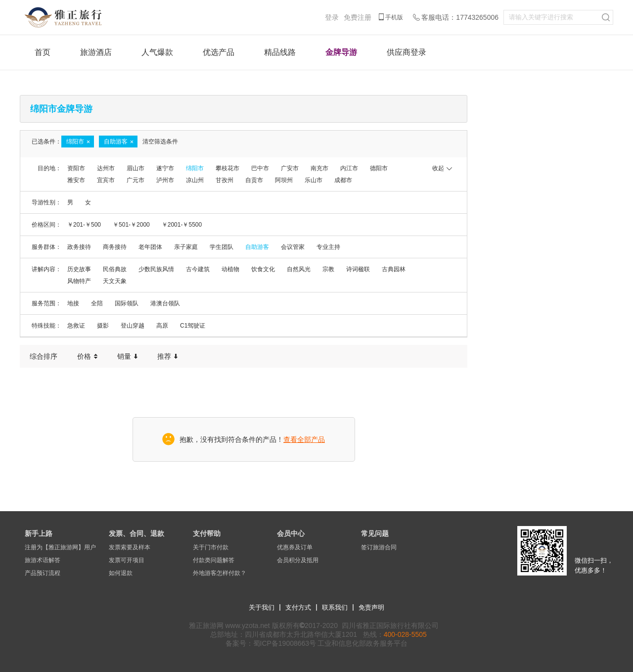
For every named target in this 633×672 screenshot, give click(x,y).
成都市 (343, 180)
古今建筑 (198, 269)
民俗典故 (115, 269)
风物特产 (79, 281)
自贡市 (254, 180)
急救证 (76, 326)
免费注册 (358, 17)
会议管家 (293, 247)
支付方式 (298, 607)
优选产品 (219, 52)
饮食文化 (263, 269)
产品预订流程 (43, 573)
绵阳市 (195, 168)
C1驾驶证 (193, 326)
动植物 (230, 269)
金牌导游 (341, 52)
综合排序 (44, 356)
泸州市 (165, 180)
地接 (73, 303)
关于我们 (262, 607)
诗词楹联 (358, 269)
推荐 (167, 356)
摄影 (103, 326)
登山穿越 (133, 326)
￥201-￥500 (84, 225)
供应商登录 (407, 52)
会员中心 (291, 533)
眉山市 (136, 168)
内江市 (349, 168)
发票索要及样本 (130, 547)
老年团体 (150, 247)
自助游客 (257, 247)
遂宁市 (165, 168)
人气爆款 (157, 52)
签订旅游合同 (379, 547)
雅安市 (76, 180)
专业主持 (328, 247)
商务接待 (115, 247)
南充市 (319, 168)
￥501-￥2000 (131, 225)
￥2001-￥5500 (182, 225)
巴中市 (260, 168)
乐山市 (314, 180)
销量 (127, 356)
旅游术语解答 (43, 560)
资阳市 (76, 168)
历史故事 (79, 269)
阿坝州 (284, 180)
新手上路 (39, 533)
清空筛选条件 (160, 142)
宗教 (328, 269)
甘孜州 (225, 180)
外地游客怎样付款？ (220, 573)
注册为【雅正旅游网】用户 (60, 547)
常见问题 (375, 533)
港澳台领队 (165, 303)
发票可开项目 (127, 560)
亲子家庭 (186, 247)
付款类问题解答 (214, 560)
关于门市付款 (211, 547)
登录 (332, 17)
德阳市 (379, 168)
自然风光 (299, 269)
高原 (162, 326)
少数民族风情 (156, 269)
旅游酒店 (96, 52)
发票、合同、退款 (136, 533)
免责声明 (371, 607)
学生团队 (222, 247)
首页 (43, 52)
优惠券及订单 (295, 547)
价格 (87, 356)
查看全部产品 (304, 439)
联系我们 (335, 607)
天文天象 (115, 281)
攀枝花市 (227, 168)
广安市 (290, 168)
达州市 (106, 168)
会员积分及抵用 (298, 560)
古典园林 (394, 269)
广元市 (136, 180)
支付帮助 (207, 533)
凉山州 (195, 180)
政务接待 (79, 247)
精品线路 (280, 52)
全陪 (97, 303)
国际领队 (127, 303)
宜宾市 (106, 180)
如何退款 (121, 573)
